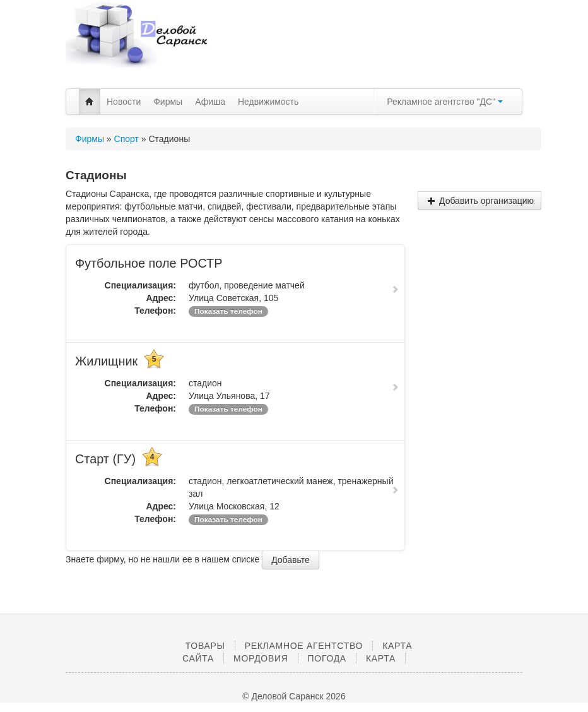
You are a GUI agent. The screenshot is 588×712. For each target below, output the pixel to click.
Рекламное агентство (304, 646)
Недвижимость (268, 102)
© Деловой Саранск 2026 (294, 696)
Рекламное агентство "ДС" (445, 102)
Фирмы (168, 102)
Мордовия (261, 658)
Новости (124, 102)
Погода (327, 658)
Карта (381, 658)
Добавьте (291, 560)
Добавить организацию (480, 201)
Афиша (210, 102)
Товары (205, 646)
